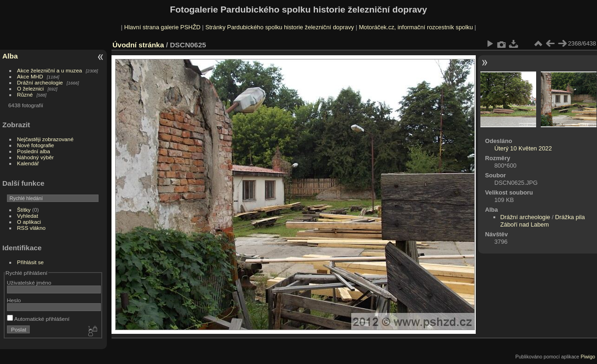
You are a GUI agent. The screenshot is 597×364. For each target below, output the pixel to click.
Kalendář (28, 163)
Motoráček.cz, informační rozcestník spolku (416, 27)
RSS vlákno (31, 228)
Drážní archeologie (40, 82)
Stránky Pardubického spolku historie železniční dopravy (280, 27)
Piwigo (588, 357)
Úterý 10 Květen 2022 (523, 148)
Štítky (24, 210)
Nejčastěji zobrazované (46, 139)
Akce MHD (30, 76)
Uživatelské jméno (29, 283)
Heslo (14, 300)
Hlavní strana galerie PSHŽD (162, 27)
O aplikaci (29, 222)
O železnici (31, 88)
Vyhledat (28, 216)
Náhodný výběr (36, 157)
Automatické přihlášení (38, 319)
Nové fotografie (36, 145)
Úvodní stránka (138, 45)
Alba (10, 56)
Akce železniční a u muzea (50, 70)
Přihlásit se (31, 262)
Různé (25, 94)
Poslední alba (34, 151)
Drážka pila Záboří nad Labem (543, 221)
